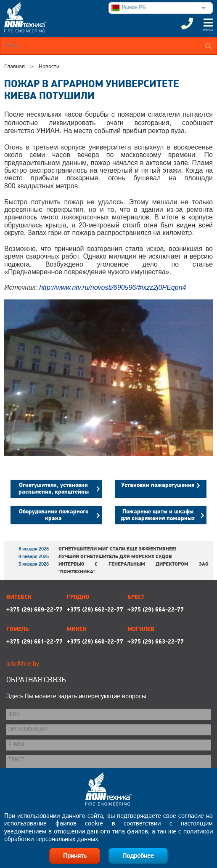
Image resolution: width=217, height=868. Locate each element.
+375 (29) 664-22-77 (156, 610)
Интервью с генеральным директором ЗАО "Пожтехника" (134, 568)
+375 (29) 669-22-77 (34, 610)
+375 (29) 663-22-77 (156, 642)
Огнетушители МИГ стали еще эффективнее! (117, 549)
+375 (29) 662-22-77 (95, 610)
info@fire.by (23, 664)
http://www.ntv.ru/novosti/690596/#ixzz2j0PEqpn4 (112, 287)
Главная (15, 67)
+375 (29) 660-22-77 (95, 642)
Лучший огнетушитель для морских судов (115, 557)
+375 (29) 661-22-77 (34, 642)
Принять (75, 856)
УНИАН (48, 131)
